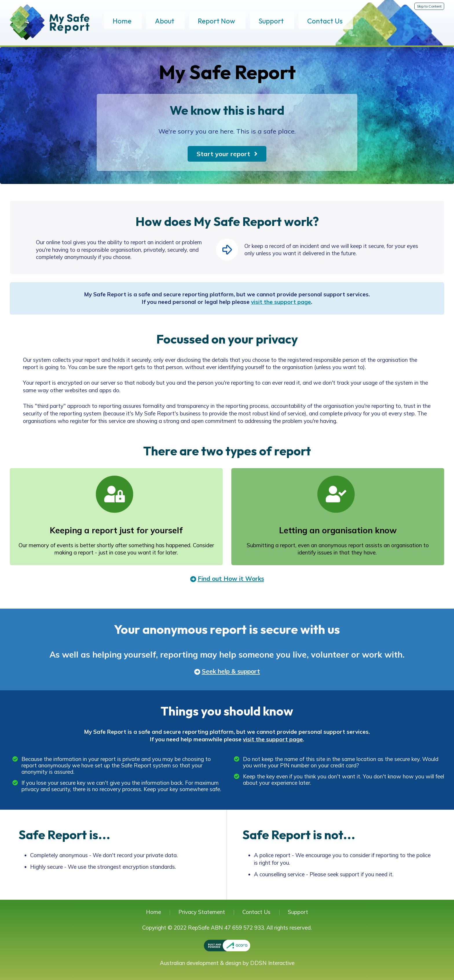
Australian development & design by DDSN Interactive (227, 963)
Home (122, 21)
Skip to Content (429, 6)
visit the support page (281, 302)
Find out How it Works (231, 578)
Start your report (223, 154)
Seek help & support (231, 671)
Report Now (216, 21)
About (165, 21)
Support (271, 21)
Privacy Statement (202, 912)
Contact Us (325, 21)
